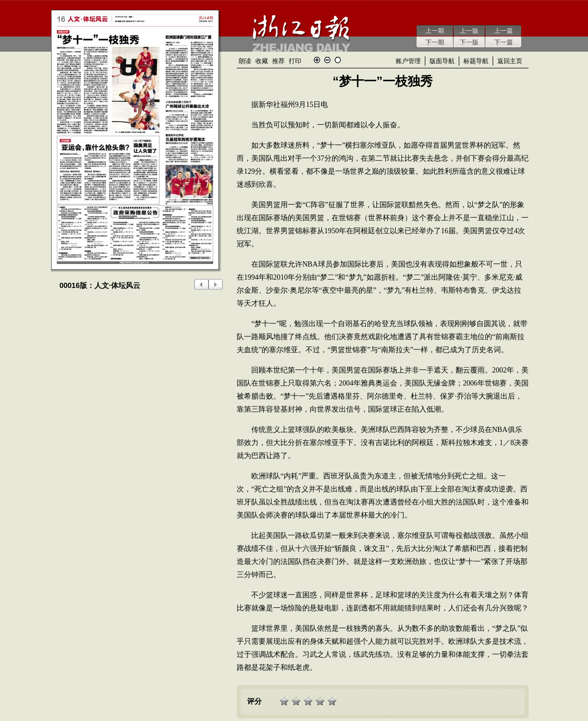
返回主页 (510, 61)
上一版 (469, 31)
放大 (317, 60)
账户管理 (408, 61)
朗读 (245, 61)
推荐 (278, 61)
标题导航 (476, 61)
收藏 (262, 61)
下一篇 (504, 42)
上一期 (435, 31)
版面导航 (442, 61)
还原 (338, 60)
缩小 (327, 60)
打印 (295, 61)
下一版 (469, 42)
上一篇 (504, 31)
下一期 (435, 42)
